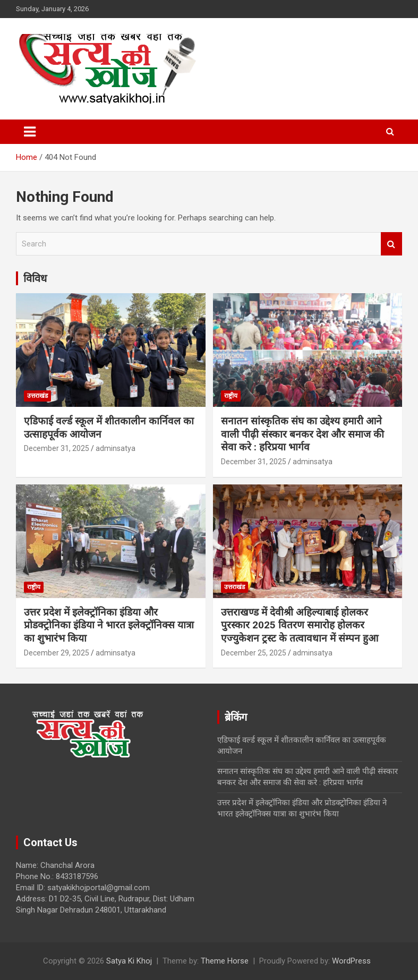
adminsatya (116, 448)
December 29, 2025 (57, 653)
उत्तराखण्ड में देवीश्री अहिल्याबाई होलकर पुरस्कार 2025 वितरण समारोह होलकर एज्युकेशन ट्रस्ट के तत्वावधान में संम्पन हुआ (300, 625)
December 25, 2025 (254, 653)
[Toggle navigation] (30, 132)
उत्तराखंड (37, 396)
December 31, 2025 (57, 448)
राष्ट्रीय (231, 396)
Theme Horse (225, 961)
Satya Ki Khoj (129, 961)
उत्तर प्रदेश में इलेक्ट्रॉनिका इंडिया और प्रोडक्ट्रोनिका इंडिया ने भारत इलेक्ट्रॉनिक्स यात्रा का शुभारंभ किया (109, 625)
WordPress (351, 961)
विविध (35, 278)
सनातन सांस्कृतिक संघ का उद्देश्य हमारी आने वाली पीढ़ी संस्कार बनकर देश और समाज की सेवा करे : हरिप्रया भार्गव (302, 434)
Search (391, 244)
